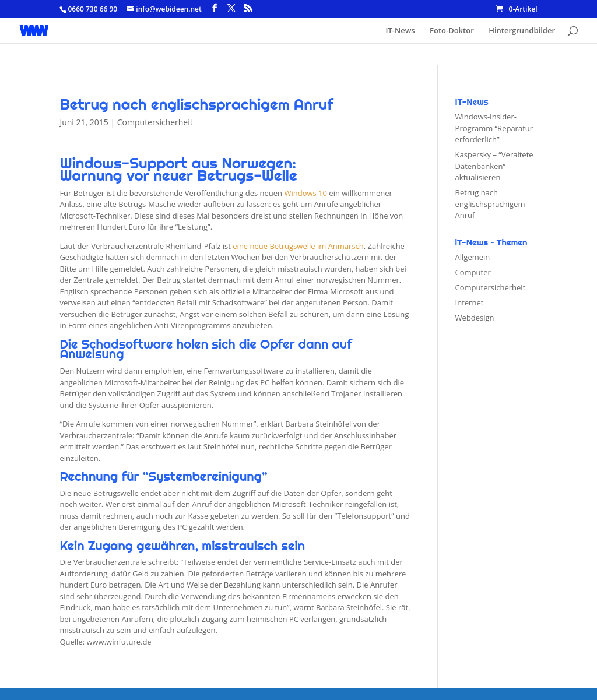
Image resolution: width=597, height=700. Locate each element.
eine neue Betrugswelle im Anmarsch (298, 246)
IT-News (401, 31)
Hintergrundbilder (522, 31)
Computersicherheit (155, 122)
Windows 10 (305, 193)
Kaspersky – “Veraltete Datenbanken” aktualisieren (494, 166)
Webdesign (475, 318)
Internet (470, 302)
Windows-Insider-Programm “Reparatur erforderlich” (494, 128)
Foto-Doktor (452, 31)
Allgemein (473, 257)
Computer (473, 272)
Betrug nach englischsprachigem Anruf (490, 204)
